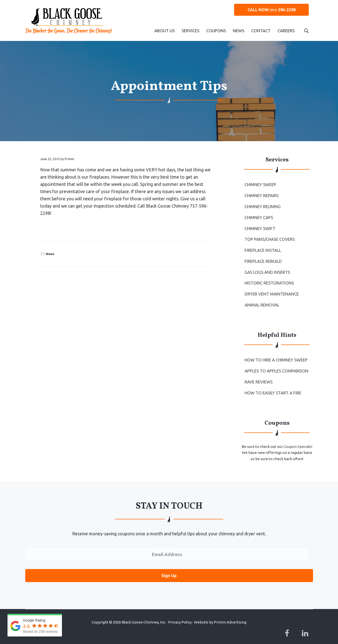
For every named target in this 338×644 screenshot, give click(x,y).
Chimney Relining (262, 206)
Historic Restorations (269, 279)
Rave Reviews (258, 376)
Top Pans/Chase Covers (269, 237)
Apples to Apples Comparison (276, 365)
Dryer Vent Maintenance (271, 290)
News (50, 254)
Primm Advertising (230, 615)
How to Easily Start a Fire (272, 387)
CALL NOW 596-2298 (272, 10)
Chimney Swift (260, 227)
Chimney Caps (259, 216)
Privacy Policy (180, 615)
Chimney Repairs (261, 195)
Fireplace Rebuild (263, 258)
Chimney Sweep (260, 184)
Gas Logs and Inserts (267, 269)
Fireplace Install (263, 248)
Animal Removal (262, 300)
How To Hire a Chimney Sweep (275, 355)
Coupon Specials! (298, 440)
